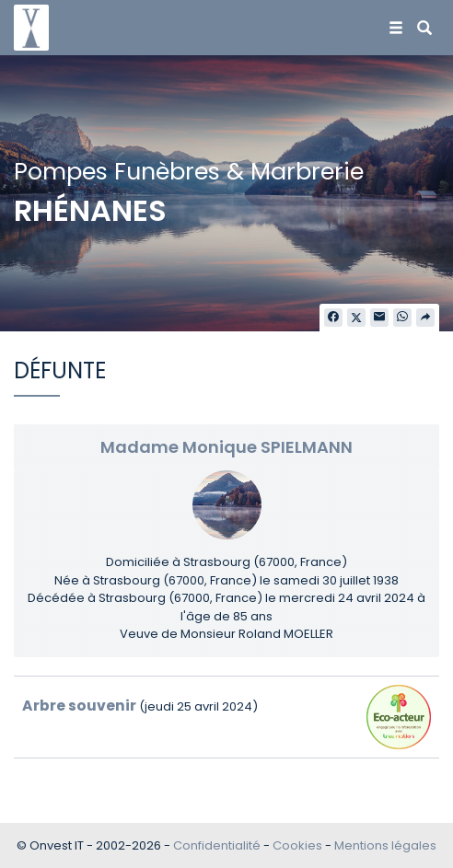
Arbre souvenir (79, 706)
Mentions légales (385, 845)
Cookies (297, 845)
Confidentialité (217, 845)
